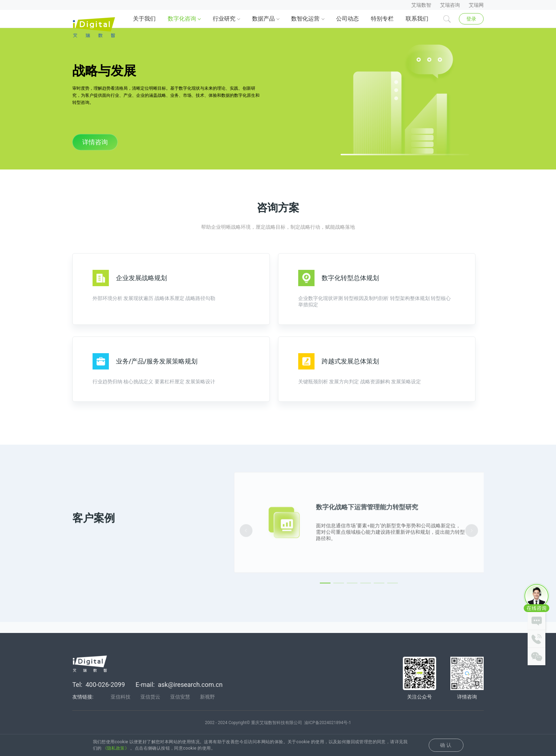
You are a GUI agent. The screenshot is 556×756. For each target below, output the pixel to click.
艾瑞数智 (421, 5)
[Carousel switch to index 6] (393, 616)
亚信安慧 (180, 707)
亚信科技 (121, 707)
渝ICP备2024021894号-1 (328, 733)
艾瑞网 (476, 5)
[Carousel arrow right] (472, 563)
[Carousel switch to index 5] (379, 616)
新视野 (207, 707)
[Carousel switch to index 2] (339, 616)
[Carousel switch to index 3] (352, 616)
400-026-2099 (105, 695)
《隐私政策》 (116, 748)
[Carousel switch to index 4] (366, 616)
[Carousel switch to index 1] (325, 616)
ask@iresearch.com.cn (190, 695)
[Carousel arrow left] (246, 563)
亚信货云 (150, 707)
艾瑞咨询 (450, 5)
